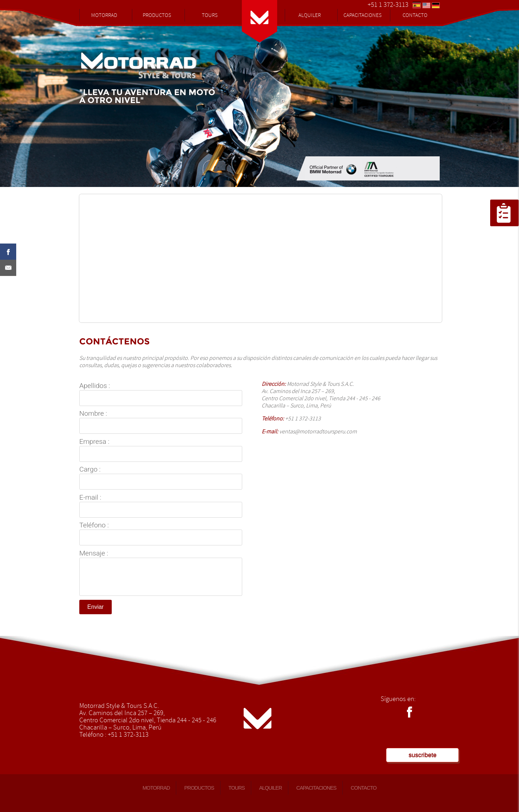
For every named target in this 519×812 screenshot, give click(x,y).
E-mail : (90, 498)
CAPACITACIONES (363, 15)
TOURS (210, 15)
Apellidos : (95, 386)
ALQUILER (310, 15)
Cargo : (90, 469)
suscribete (423, 755)
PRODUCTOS (157, 15)
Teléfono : (94, 525)
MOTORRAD (104, 15)
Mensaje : (94, 553)
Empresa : (94, 442)
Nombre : (93, 414)
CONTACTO (415, 15)
